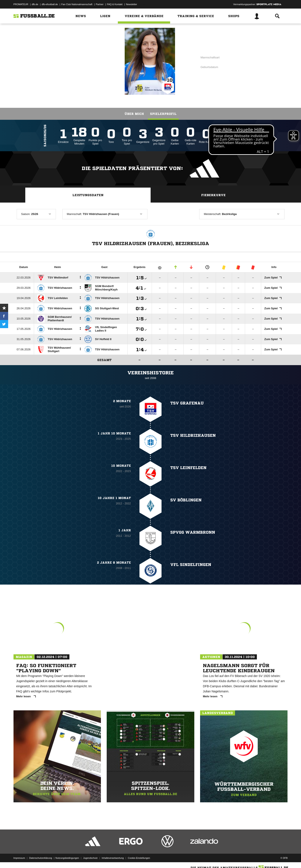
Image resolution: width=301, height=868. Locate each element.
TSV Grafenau (87, 61)
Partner (100, 4)
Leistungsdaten (88, 195)
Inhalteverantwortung (113, 858)
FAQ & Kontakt (115, 4)
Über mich (134, 114)
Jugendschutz (90, 858)
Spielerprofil (163, 114)
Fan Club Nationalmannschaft (77, 4)
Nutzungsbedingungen (67, 858)
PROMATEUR (21, 4)
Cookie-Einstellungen (139, 858)
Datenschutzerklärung (41, 858)
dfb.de (35, 4)
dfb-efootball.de (50, 4)
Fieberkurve (213, 195)
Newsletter (132, 4)
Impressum (19, 858)
